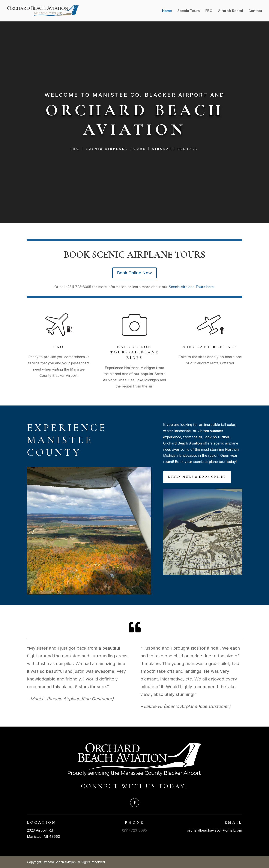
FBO (209, 11)
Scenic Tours (189, 11)
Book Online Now (134, 273)
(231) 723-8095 (134, 830)
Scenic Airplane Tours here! (192, 287)
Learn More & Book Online (197, 477)
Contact (255, 11)
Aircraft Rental (230, 11)
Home (167, 11)
